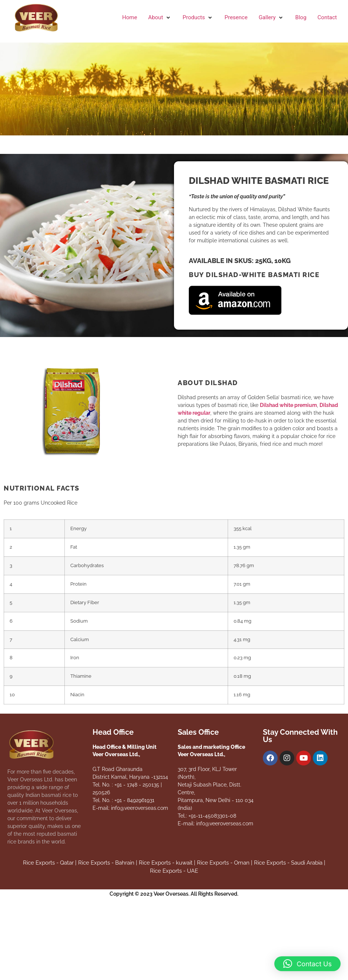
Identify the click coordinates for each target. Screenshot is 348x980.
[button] (160, 18)
